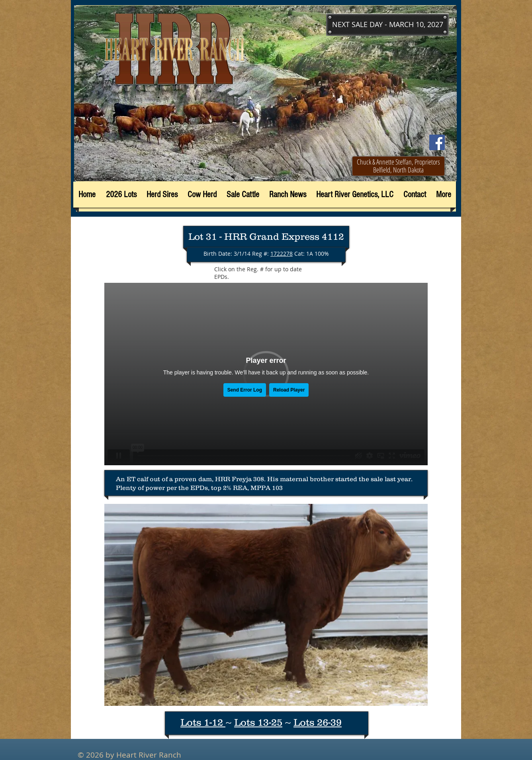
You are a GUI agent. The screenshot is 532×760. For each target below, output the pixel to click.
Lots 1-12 (203, 722)
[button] (387, 25)
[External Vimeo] (266, 374)
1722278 (282, 254)
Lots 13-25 (258, 722)
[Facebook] (437, 142)
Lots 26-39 (318, 722)
